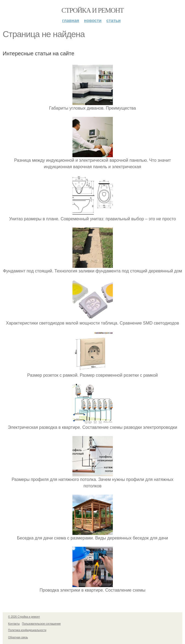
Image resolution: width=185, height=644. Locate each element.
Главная (71, 21)
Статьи (114, 21)
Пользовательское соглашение (41, 624)
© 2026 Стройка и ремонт (24, 617)
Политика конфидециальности (27, 630)
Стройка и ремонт (92, 10)
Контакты (14, 624)
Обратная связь (18, 637)
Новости (93, 21)
